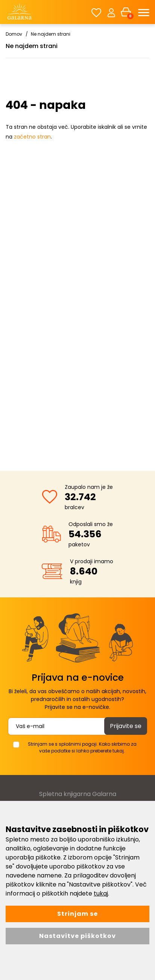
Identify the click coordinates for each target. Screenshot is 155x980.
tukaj (101, 893)
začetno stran (32, 137)
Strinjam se (77, 914)
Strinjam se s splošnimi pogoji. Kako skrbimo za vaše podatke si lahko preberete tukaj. (82, 747)
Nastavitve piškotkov (77, 936)
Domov (14, 34)
